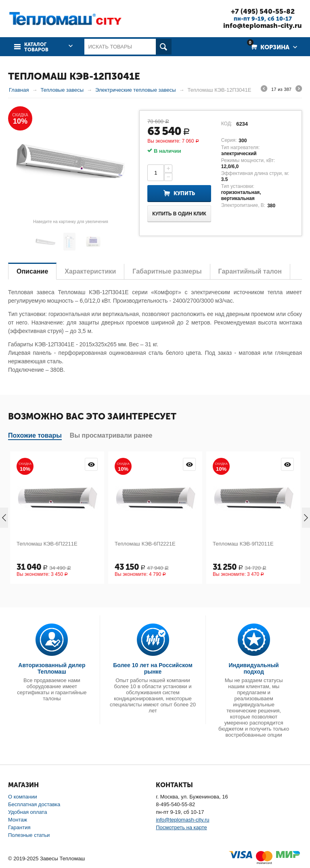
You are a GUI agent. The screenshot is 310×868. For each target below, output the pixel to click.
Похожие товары (35, 435)
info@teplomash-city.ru (263, 25)
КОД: (227, 124)
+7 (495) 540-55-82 (263, 11)
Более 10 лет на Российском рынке (153, 668)
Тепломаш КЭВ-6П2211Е (47, 544)
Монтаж (18, 820)
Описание (32, 271)
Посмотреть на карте (181, 827)
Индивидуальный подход (254, 668)
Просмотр (91, 464)
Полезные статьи (29, 835)
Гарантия (19, 827)
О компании (23, 797)
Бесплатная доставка (34, 804)
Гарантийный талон (250, 271)
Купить (184, 193)
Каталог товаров (36, 47)
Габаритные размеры (167, 271)
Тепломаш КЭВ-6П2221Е (145, 544)
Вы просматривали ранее (111, 435)
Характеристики (90, 271)
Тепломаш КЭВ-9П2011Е (243, 544)
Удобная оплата (27, 812)
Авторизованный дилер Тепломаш (52, 668)
